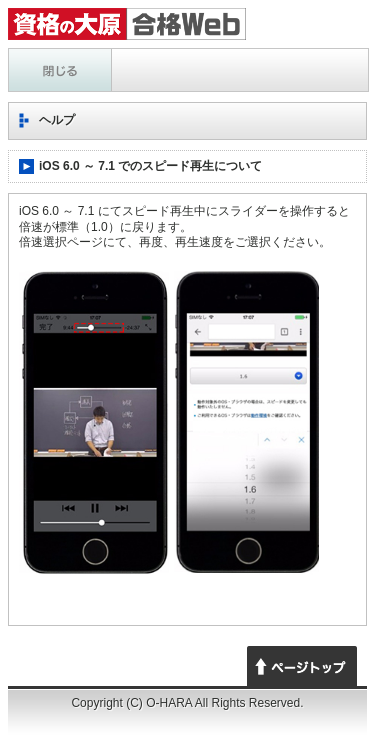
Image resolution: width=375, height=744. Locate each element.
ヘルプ (60, 70)
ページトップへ (302, 666)
